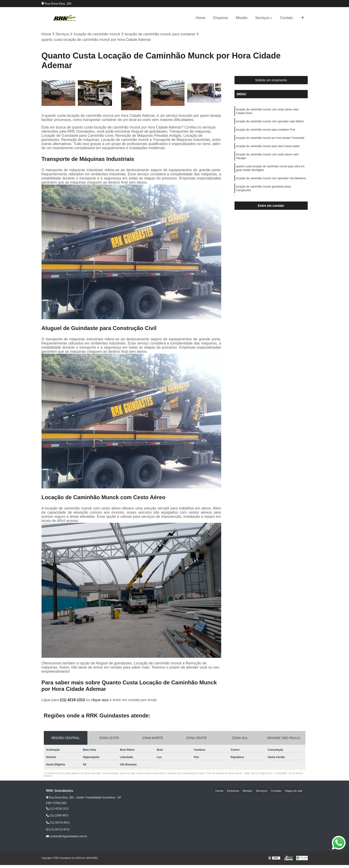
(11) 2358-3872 (57, 816)
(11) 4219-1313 (73, 700)
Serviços (262, 18)
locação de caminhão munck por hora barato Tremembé (270, 140)
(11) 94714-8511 (58, 823)
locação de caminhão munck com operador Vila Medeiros (271, 184)
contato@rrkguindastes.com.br (67, 837)
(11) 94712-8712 (58, 830)
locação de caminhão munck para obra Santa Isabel (268, 149)
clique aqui (100, 700)
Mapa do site (294, 791)
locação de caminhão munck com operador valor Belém (270, 123)
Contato (286, 18)
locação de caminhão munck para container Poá (266, 132)
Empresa (221, 18)
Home (201, 18)
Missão (242, 18)
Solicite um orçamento (271, 81)
